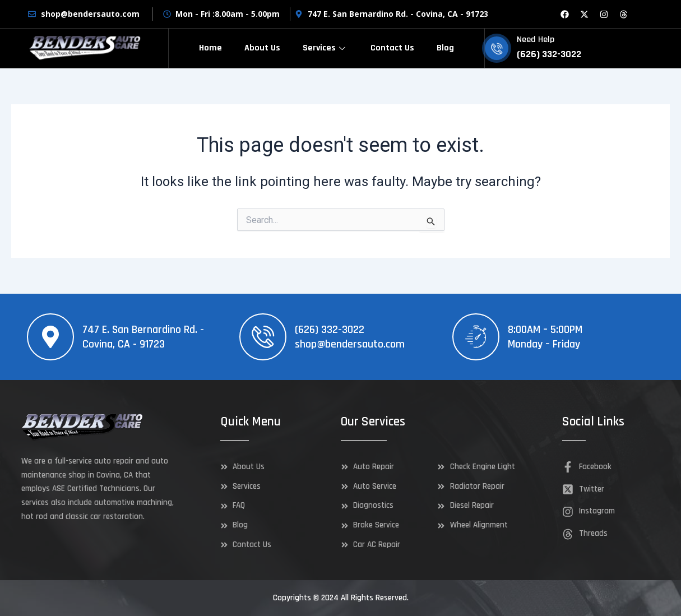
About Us (262, 48)
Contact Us (392, 48)
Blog (445, 48)
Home (210, 48)
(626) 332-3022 (330, 330)
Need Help (536, 40)
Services (325, 48)
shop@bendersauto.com (350, 344)
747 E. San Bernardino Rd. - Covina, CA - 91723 (143, 337)
